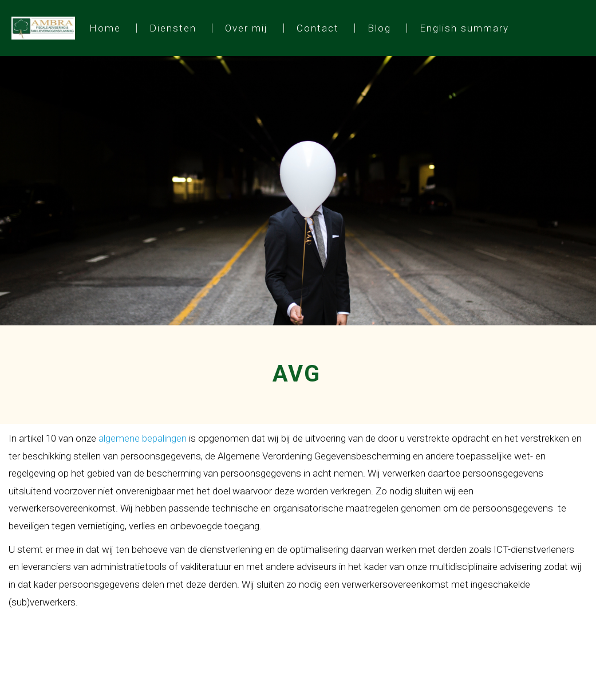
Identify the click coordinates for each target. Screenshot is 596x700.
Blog (379, 28)
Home (105, 28)
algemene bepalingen (143, 438)
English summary (464, 28)
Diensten (173, 28)
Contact (318, 28)
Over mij (246, 28)
